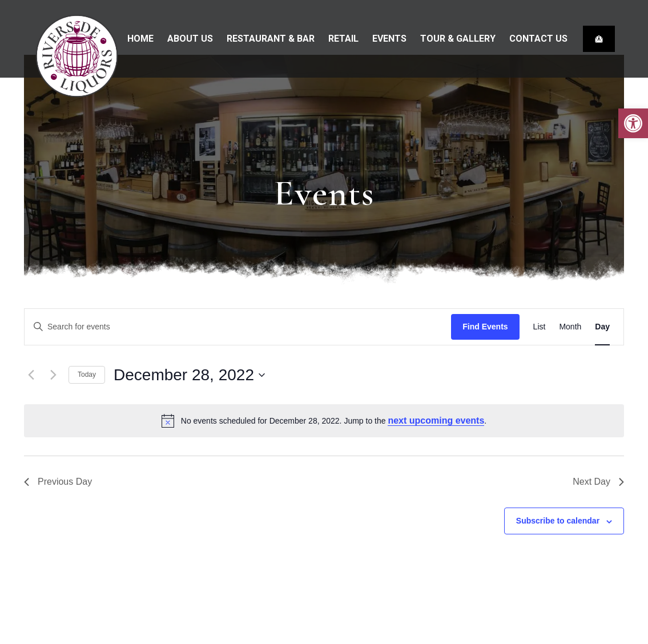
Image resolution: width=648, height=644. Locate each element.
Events (389, 39)
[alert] (324, 421)
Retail (343, 39)
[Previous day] (31, 375)
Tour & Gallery (458, 39)
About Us (190, 39)
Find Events (485, 327)
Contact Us (538, 39)
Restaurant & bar (271, 39)
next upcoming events (436, 420)
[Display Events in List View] (540, 327)
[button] (633, 123)
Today (87, 375)
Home (140, 39)
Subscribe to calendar (558, 521)
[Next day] (53, 375)
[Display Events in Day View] (602, 327)
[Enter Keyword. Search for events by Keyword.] (238, 327)
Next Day (598, 482)
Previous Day (58, 482)
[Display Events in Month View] (570, 327)
